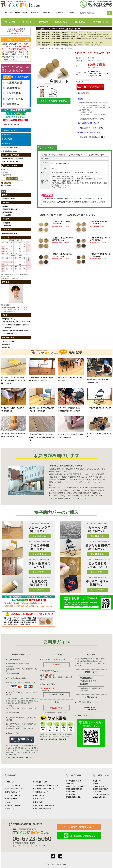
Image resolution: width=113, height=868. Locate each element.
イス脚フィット (10, 782)
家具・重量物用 (80, 22)
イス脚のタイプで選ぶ (9, 130)
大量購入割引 (70, 784)
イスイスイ (9, 802)
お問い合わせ (7, 226)
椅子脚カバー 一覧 (21, 12)
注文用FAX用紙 (71, 794)
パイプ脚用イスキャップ (41, 792)
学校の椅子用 (43, 22)
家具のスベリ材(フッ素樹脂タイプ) (44, 805)
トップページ (9, 12)
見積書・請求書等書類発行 (74, 789)
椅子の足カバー (7, 344)
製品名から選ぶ (7, 135)
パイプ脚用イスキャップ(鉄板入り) (44, 789)
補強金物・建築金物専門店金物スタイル (15, 331)
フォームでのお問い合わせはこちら (79, 827)
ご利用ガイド (34, 12)
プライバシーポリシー (100, 786)
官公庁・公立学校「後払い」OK (13, 159)
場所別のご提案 (7, 143)
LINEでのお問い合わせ (100, 797)
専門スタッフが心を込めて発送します (54, 739)
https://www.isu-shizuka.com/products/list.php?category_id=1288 (99, 73)
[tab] (47, 148)
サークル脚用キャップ (40, 782)
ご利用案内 (6, 223)
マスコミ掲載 (7, 215)
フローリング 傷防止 (9, 341)
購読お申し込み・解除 (10, 233)
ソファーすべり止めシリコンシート (44, 809)
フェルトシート (10, 809)
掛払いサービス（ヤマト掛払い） (76, 786)
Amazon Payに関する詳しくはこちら (20, 757)
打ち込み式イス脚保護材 (61, 32)
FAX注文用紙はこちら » (56, 694)
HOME (39, 32)
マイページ (59, 12)
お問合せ (72, 12)
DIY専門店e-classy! (9, 319)
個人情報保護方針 (8, 212)
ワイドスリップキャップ (13, 795)
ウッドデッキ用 (74, 37)
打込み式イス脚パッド (12, 799)
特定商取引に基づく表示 (10, 209)
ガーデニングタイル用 (75, 39)
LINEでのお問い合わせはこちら (82, 836)
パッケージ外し (71, 792)
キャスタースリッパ (39, 795)
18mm (71, 43)
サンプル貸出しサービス (101, 22)
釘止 (70, 45)
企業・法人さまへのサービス (12, 162)
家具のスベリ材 (38, 802)
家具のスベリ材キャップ (13, 792)
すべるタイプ (73, 34)
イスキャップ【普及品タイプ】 (15, 805)
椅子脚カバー (7, 347)
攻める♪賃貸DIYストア (10, 334)
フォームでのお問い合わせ (101, 794)
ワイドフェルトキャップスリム (15, 789)
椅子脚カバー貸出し (9, 199)
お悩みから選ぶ (7, 139)
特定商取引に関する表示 (100, 789)
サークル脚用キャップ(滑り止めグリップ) (46, 785)
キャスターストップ (39, 799)
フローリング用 (10, 22)
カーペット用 (27, 22)
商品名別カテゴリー (47, 32)
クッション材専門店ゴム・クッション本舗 (16, 322)
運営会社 (96, 784)
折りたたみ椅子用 (61, 22)
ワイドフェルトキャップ (13, 785)
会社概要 (5, 206)
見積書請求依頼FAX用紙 (73, 797)
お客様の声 (46, 12)
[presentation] (47, 148)
